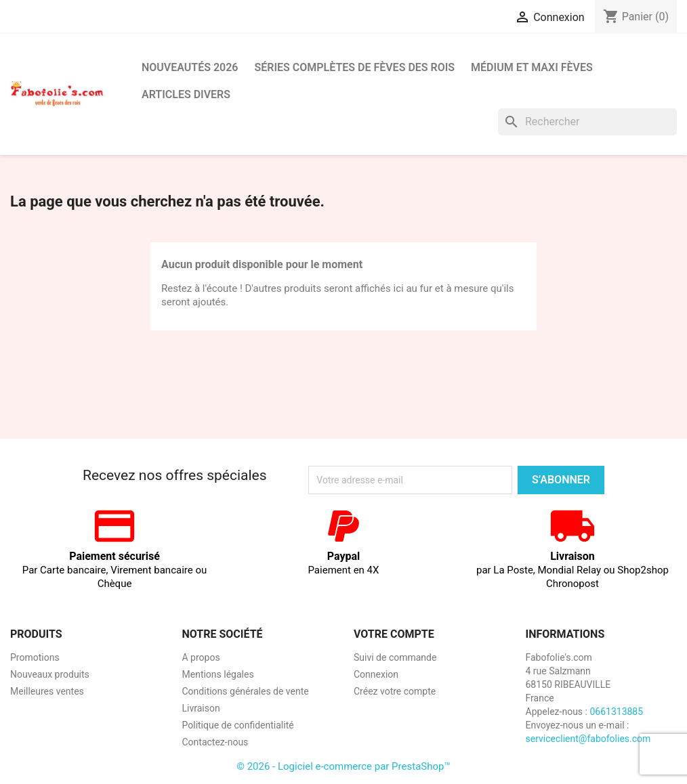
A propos (201, 657)
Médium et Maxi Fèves (532, 67)
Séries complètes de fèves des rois (354, 67)
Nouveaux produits (50, 674)
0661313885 (616, 712)
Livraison (201, 708)
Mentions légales (218, 674)
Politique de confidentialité (238, 725)
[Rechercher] (587, 122)
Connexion (376, 674)
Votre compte (394, 634)
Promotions (35, 657)
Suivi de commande (395, 657)
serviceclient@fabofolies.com (588, 739)
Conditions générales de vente (246, 691)
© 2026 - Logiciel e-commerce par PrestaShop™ (343, 766)
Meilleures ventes (47, 691)
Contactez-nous (215, 742)
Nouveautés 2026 (190, 67)
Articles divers (186, 94)
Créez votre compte (395, 691)
